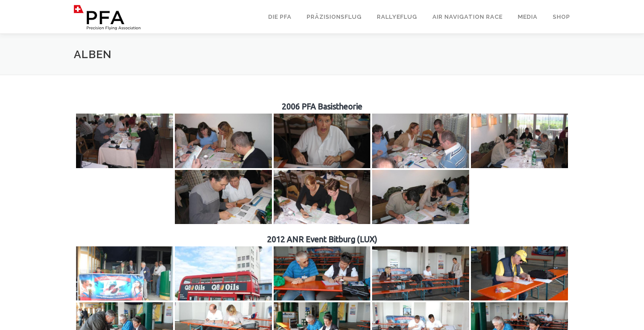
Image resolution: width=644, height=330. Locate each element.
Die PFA (280, 17)
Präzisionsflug (334, 17)
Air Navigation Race (468, 17)
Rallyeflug (397, 17)
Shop (561, 17)
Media (528, 17)
